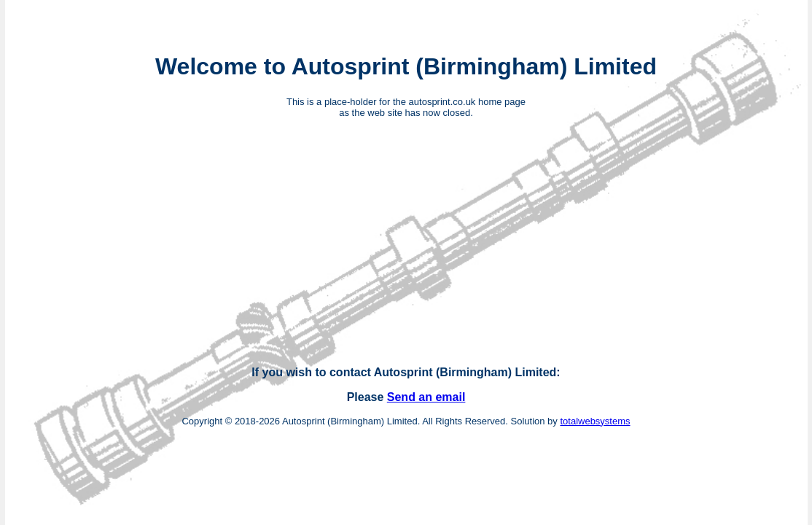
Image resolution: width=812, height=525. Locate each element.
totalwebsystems (595, 421)
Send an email (426, 397)
